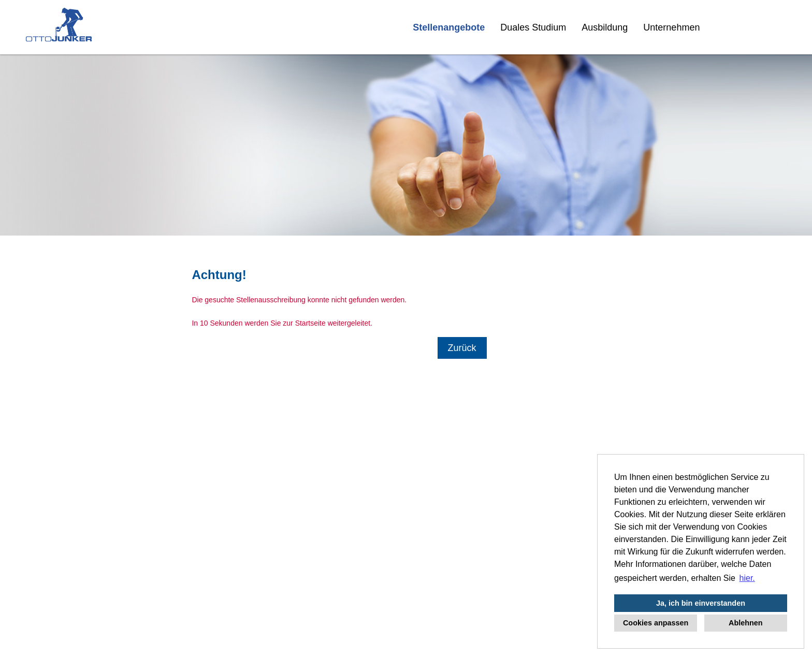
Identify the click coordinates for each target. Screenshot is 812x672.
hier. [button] (747, 578)
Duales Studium (533, 27)
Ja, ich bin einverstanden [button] (701, 603)
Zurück (462, 348)
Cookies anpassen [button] (656, 623)
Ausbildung (605, 27)
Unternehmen (671, 27)
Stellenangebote (449, 27)
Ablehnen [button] (746, 623)
